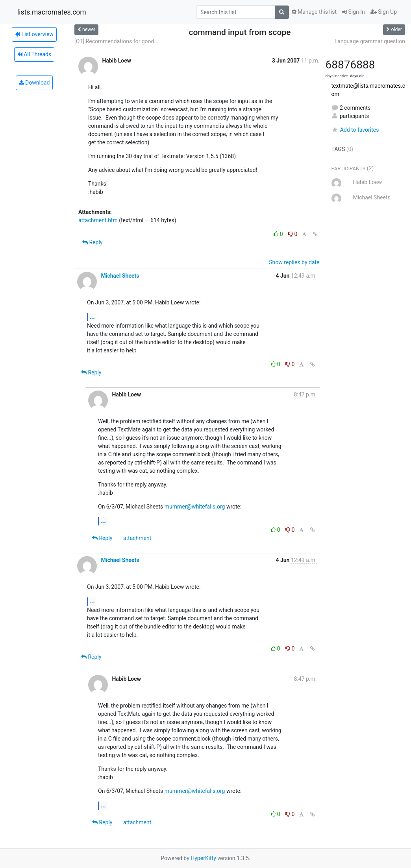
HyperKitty (203, 858)
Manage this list (314, 12)
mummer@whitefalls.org (195, 507)
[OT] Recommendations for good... (117, 41)
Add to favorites (355, 130)
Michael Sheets (120, 276)
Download (34, 83)
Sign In (354, 12)
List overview (34, 34)
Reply (92, 242)
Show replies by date (294, 262)
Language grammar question (370, 41)
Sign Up (384, 12)
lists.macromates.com (52, 12)
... (92, 317)
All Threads (34, 54)
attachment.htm (98, 220)
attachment (137, 538)
